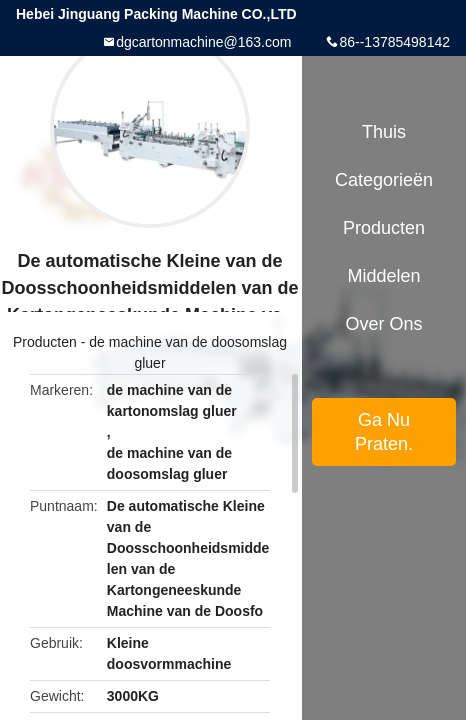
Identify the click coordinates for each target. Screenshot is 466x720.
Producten (45, 342)
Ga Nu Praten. (384, 432)
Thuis (384, 132)
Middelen (383, 276)
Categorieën (384, 180)
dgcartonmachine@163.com (203, 42)
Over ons (383, 324)
